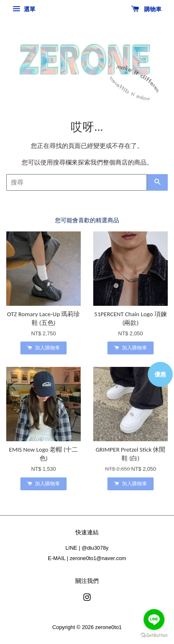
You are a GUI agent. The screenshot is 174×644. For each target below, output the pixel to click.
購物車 (146, 9)
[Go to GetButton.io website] (154, 635)
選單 (24, 9)
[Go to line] (154, 619)
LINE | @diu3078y (87, 548)
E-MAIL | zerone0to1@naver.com (87, 558)
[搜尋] (77, 182)
